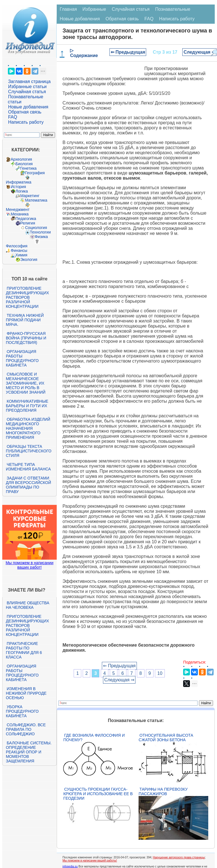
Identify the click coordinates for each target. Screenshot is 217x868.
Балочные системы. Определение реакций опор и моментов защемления (29, 752)
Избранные (94, 9)
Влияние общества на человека (28, 605)
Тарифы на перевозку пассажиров (163, 791)
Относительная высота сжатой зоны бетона (166, 738)
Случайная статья (27, 92)
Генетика (29, 168)
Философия (17, 246)
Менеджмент (18, 210)
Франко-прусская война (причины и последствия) (26, 338)
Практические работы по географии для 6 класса (24, 650)
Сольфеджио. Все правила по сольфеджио (26, 729)
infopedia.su (70, 866)
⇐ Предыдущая (128, 52)
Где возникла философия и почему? (94, 738)
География (35, 173)
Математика (36, 200)
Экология (29, 259)
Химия (21, 255)
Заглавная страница (29, 81)
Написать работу (26, 122)
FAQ (13, 117)
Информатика (19, 182)
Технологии (40, 232)
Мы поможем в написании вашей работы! (90, 861)
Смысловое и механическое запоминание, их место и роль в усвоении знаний (26, 383)
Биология (24, 164)
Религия (28, 223)
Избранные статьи (27, 87)
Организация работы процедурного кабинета (22, 358)
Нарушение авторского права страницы (179, 857)
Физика (41, 237)
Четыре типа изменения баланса (28, 467)
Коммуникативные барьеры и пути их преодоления (27, 406)
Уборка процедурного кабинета (22, 711)
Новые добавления (28, 107)
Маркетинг (30, 196)
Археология (21, 159)
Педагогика (26, 219)
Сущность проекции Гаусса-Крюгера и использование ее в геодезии (98, 794)
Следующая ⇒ (199, 52)
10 (160, 673)
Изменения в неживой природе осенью (26, 693)
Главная (68, 9)
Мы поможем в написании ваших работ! (29, 565)
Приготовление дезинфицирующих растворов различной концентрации (28, 297)
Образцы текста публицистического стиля (29, 451)
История (18, 187)
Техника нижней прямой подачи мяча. (25, 320)
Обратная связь (25, 112)
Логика (22, 191)
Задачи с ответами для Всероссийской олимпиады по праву (29, 485)
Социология (36, 228)
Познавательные (173, 9)
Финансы (19, 250)
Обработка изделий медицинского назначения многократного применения (28, 428)
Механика (20, 214)
